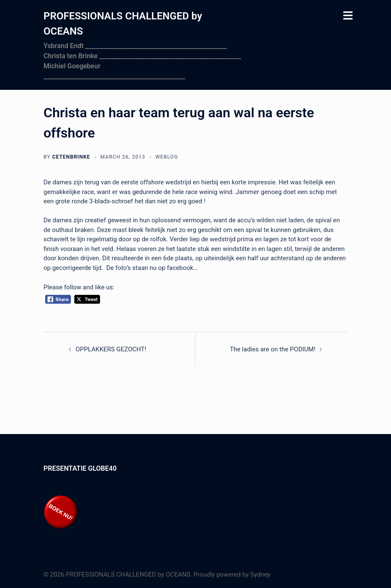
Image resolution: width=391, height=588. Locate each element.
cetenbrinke (71, 157)
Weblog (167, 157)
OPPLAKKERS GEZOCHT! (111, 349)
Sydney (261, 575)
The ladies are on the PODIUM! (273, 349)
